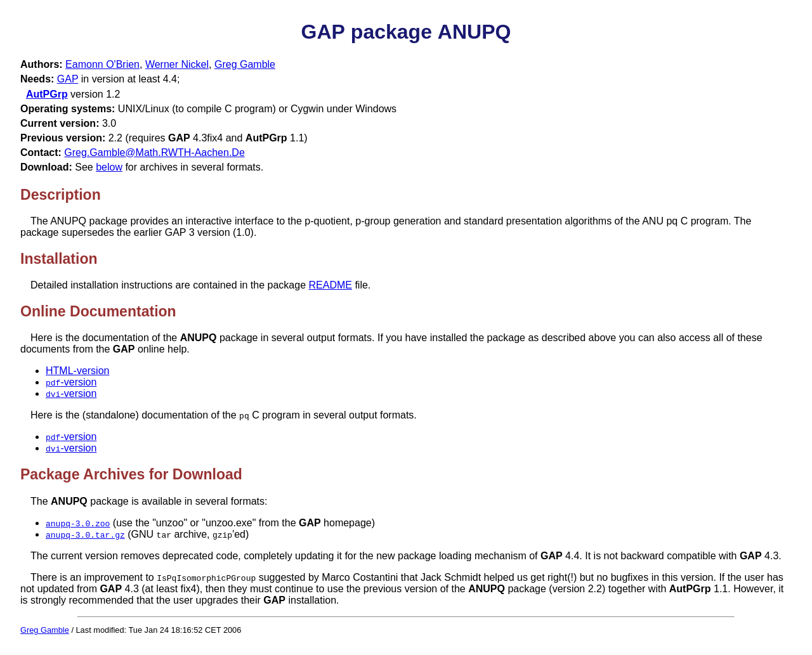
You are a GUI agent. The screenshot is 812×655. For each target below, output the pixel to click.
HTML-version (77, 371)
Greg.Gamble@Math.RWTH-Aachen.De (154, 152)
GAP (68, 79)
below (109, 167)
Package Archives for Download (131, 474)
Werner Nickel (177, 64)
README (331, 285)
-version (71, 382)
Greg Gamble (245, 64)
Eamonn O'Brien (102, 64)
